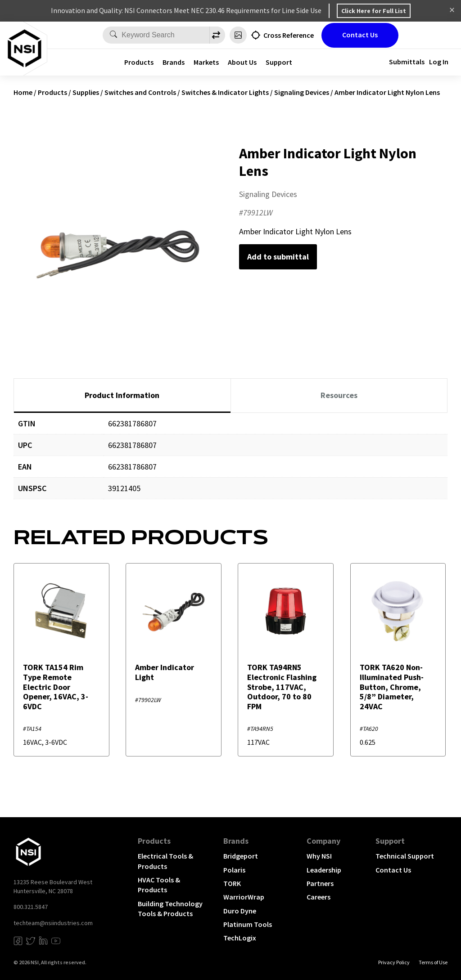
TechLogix (240, 938)
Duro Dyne (240, 911)
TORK (232, 883)
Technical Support (405, 856)
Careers (319, 897)
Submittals (407, 62)
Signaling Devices (302, 92)
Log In (439, 62)
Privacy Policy (394, 962)
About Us (242, 62)
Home (23, 92)
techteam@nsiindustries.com (53, 923)
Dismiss (452, 11)
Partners (320, 883)
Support (279, 62)
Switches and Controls (140, 92)
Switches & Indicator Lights (225, 92)
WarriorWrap (244, 897)
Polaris (234, 870)
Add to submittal (278, 257)
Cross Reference (289, 35)
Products (139, 62)
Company (323, 841)
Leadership (324, 870)
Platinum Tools (248, 924)
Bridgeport (241, 856)
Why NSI (319, 856)
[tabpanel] (230, 463)
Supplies (86, 92)
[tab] (122, 396)
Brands (174, 62)
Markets (206, 62)
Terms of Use (433, 962)
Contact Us (360, 35)
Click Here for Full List (374, 11)
